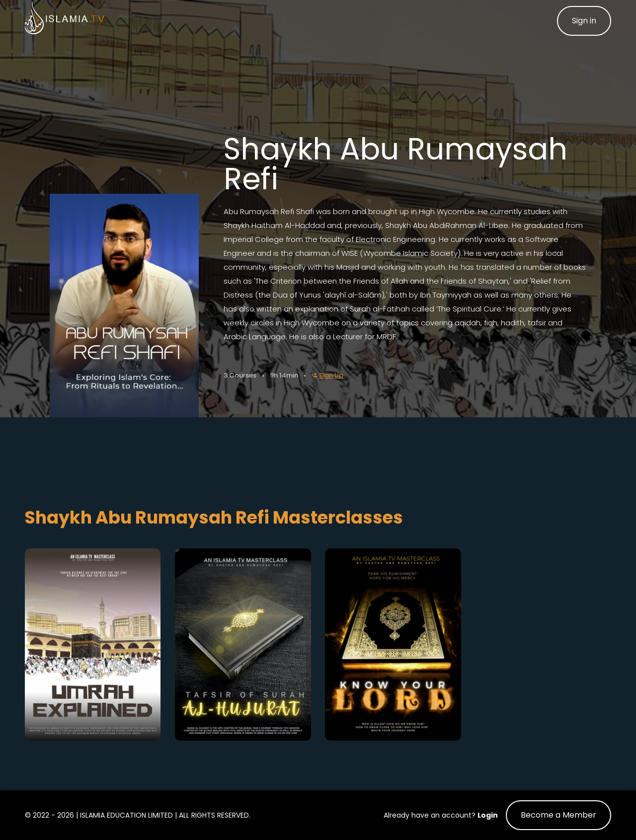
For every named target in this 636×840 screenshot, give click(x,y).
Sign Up (327, 375)
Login (488, 815)
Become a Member (558, 815)
